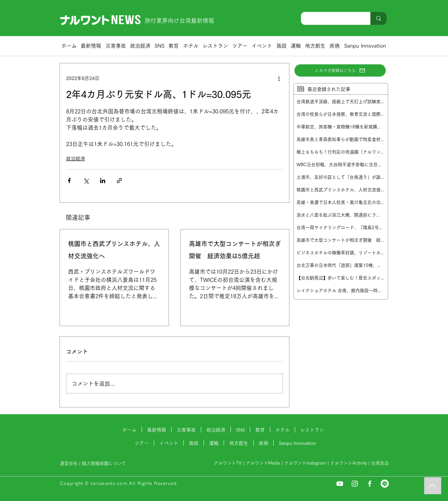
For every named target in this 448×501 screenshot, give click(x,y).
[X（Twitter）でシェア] (86, 181)
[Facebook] (370, 484)
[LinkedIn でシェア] (103, 181)
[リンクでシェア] (119, 181)
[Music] (433, 486)
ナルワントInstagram (305, 463)
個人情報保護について (105, 463)
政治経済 (76, 159)
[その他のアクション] (279, 78)
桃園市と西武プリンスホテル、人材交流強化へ (114, 250)
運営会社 (69, 463)
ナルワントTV (228, 463)
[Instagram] (355, 484)
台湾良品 (380, 463)
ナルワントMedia (263, 463)
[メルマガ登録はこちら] (340, 70)
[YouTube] (340, 484)
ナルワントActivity (349, 463)
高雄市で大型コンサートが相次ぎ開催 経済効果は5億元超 (235, 250)
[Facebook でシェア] (69, 181)
